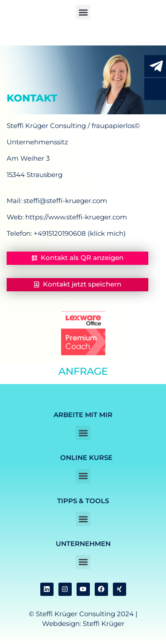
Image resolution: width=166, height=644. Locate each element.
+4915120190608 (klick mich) (80, 233)
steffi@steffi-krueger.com (65, 201)
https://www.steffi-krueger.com (76, 217)
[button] (83, 12)
